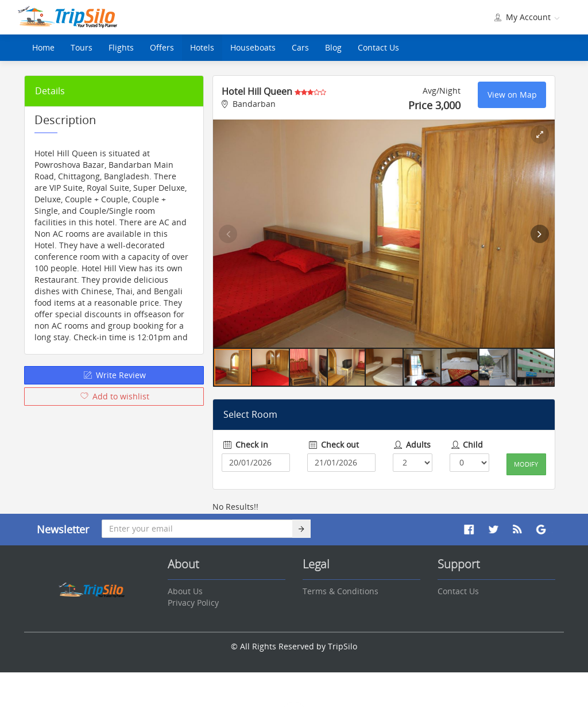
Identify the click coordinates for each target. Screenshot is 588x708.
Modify (526, 464)
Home (43, 47)
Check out (333, 445)
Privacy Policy (193, 603)
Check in (245, 445)
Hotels (202, 47)
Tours (82, 47)
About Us (185, 591)
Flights (121, 47)
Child (467, 445)
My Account (526, 17)
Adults (412, 445)
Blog (333, 47)
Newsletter (63, 529)
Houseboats (253, 47)
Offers (162, 47)
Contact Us (378, 47)
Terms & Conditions (341, 591)
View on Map (512, 95)
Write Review (114, 375)
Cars (300, 47)
